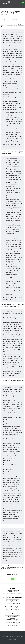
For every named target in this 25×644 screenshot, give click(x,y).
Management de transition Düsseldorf (12, 608)
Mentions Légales (20, 636)
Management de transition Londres (13, 606)
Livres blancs (13, 618)
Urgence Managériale (13, 625)
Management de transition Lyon (13, 599)
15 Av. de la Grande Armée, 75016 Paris (13, 593)
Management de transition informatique (13, 621)
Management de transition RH (12, 624)
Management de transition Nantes (13, 602)
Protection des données (14, 638)
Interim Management (12, 617)
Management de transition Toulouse (12, 603)
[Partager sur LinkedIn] (13, 579)
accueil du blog (9, 569)
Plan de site (20, 638)
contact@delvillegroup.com (13, 590)
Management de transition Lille (12, 600)
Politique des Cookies (5, 638)
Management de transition (12, 619)
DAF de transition (18, 32)
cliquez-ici (21, 567)
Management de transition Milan (12, 609)
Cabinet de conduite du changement (12, 615)
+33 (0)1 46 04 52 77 (13, 592)
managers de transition (17, 566)
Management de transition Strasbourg (12, 605)
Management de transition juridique (12, 622)
